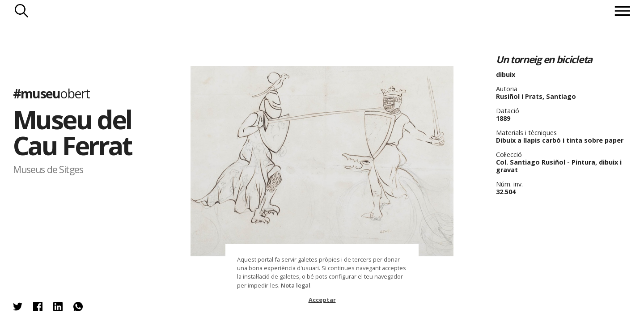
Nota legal (296, 285)
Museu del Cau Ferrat (72, 132)
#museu (51, 93)
